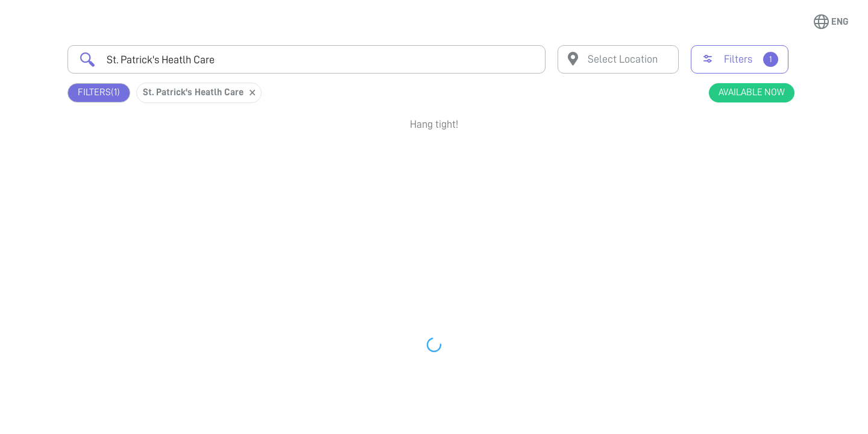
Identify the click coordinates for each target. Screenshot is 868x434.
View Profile (730, 209)
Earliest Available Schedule (452, 159)
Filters (99, 93)
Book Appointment (730, 165)
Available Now (752, 92)
